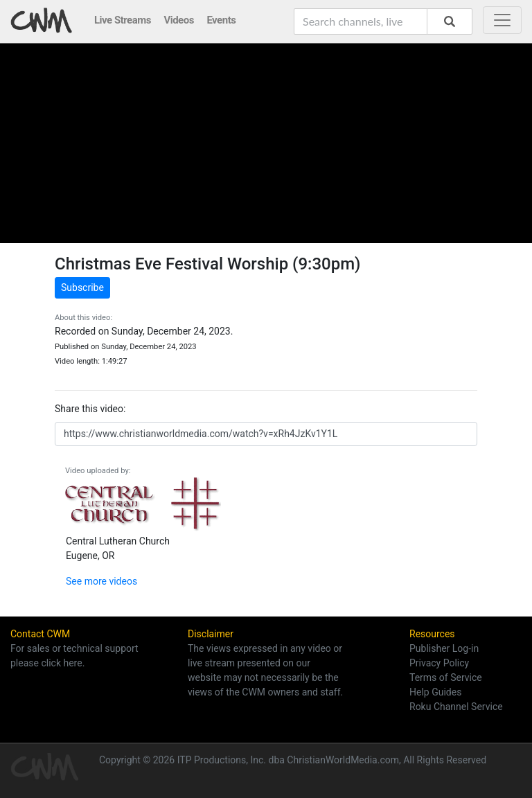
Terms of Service (446, 677)
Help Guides (435, 692)
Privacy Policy (439, 663)
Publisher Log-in (444, 648)
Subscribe (82, 287)
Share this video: (90, 409)
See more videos (101, 581)
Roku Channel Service (456, 707)
